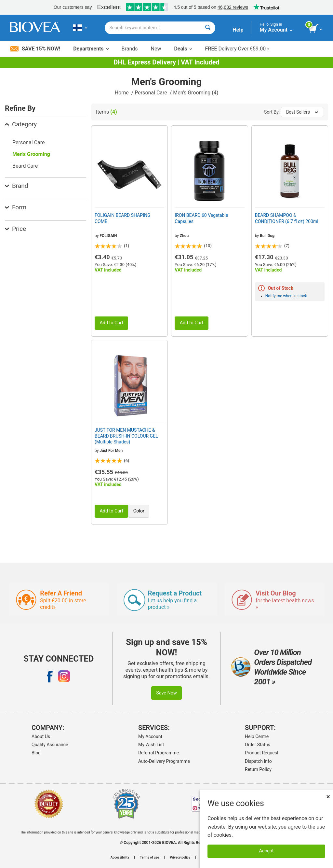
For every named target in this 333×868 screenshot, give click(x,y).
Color (139, 511)
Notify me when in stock (286, 296)
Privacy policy (180, 858)
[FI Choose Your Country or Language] (80, 28)
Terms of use (149, 858)
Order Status (258, 745)
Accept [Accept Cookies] (266, 851)
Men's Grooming (31, 154)
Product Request (262, 753)
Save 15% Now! (35, 49)
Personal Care (152, 93)
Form (16, 207)
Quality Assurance (50, 745)
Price (15, 229)
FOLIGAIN (108, 236)
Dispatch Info (258, 761)
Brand (16, 186)
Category (21, 124)
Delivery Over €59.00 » (237, 49)
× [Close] (328, 797)
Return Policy (258, 769)
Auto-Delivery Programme (164, 761)
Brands (130, 49)
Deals (183, 49)
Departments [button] (91, 49)
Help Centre (257, 736)
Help (238, 30)
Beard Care (25, 166)
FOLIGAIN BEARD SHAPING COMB (122, 218)
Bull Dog (267, 236)
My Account (150, 736)
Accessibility (120, 858)
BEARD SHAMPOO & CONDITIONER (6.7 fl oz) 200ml (287, 218)
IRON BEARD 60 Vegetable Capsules (201, 218)
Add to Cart (111, 323)
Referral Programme (159, 753)
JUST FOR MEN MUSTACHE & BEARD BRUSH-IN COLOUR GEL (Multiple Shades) (126, 436)
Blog (36, 753)
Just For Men (111, 451)
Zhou (184, 236)
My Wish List (151, 745)
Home (122, 93)
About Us (41, 736)
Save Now (166, 693)
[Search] (208, 28)
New (156, 49)
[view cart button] (316, 29)
